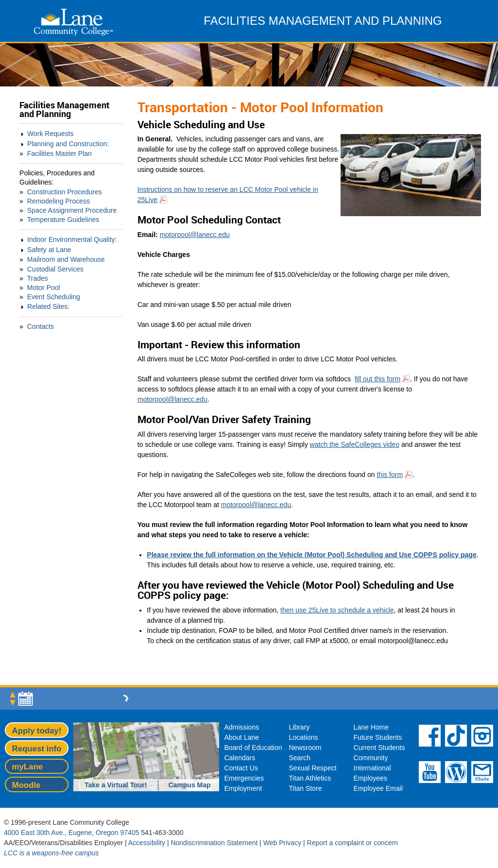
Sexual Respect (313, 768)
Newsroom (305, 748)
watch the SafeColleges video (355, 444)
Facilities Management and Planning (64, 110)
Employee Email (378, 788)
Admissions (241, 727)
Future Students (378, 737)
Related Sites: (48, 306)
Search (300, 758)
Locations (304, 737)
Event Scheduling (54, 297)
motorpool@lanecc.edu (195, 235)
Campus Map (189, 785)
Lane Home (371, 727)
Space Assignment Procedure (72, 210)
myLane (27, 767)
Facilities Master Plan (60, 153)
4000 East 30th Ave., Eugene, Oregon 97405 (71, 833)
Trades (38, 278)
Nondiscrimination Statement (214, 843)
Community (371, 758)
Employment (243, 788)
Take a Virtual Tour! (116, 785)
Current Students (379, 748)
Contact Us (241, 768)
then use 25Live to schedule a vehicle (337, 610)
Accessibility (147, 843)
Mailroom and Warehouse (66, 259)
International (372, 768)
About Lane (241, 737)
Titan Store (306, 788)
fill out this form (378, 379)
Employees (370, 778)
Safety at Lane (49, 250)
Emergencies (244, 778)
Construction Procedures (65, 192)
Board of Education (253, 748)
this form (390, 475)
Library (300, 727)
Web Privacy (282, 843)
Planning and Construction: (68, 144)
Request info (37, 749)
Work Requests (50, 134)
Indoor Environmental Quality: (72, 239)
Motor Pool (44, 288)
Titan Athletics (310, 778)
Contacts (41, 326)
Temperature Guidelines (63, 220)
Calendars (240, 758)
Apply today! (37, 731)
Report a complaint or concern (353, 843)
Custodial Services (55, 269)
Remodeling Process (59, 201)
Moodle (26, 785)
